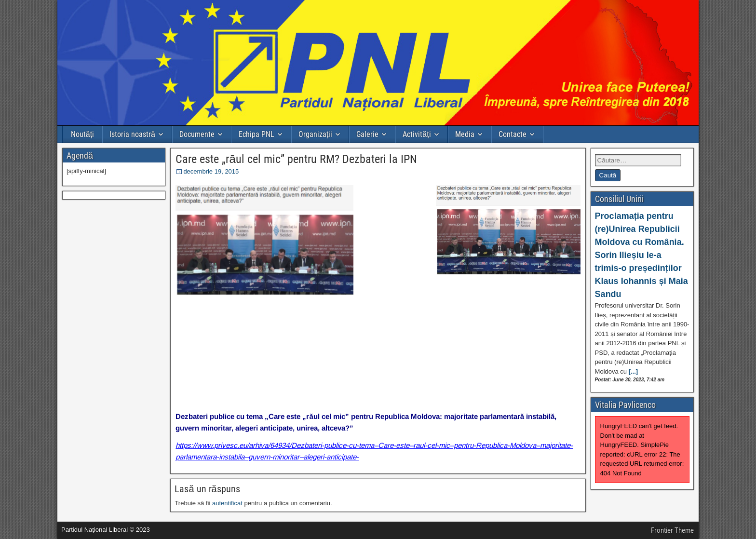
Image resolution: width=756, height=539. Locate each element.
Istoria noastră (132, 134)
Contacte (513, 134)
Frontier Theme (672, 530)
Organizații (315, 134)
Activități (417, 134)
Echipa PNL (256, 134)
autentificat (227, 503)
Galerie (367, 134)
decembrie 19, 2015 (211, 171)
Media (465, 134)
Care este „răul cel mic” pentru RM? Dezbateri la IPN (296, 159)
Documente (197, 134)
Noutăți (82, 134)
